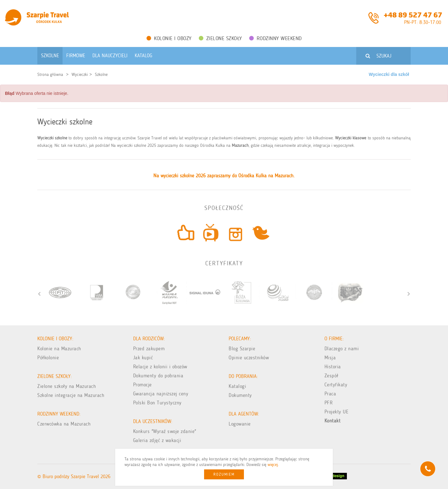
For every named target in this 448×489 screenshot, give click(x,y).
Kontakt (333, 421)
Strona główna (50, 75)
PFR (329, 403)
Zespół (331, 376)
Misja (330, 358)
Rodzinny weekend (275, 38)
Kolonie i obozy (169, 38)
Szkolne (101, 75)
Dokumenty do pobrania (158, 376)
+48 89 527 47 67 (413, 14)
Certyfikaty (336, 385)
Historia (333, 367)
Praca (330, 394)
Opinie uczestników (249, 358)
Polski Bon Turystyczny (157, 403)
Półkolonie (48, 358)
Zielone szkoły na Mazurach (67, 386)
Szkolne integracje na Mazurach (71, 395)
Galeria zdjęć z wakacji (157, 440)
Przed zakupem (149, 349)
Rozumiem (224, 474)
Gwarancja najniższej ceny (161, 394)
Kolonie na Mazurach (59, 349)
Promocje (142, 385)
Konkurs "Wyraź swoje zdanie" (165, 431)
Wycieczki (80, 75)
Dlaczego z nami (342, 349)
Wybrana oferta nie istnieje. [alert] (37, 93)
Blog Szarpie (242, 349)
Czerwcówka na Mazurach (64, 424)
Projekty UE (337, 412)
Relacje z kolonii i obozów (160, 367)
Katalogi (237, 386)
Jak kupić (143, 358)
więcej (273, 465)
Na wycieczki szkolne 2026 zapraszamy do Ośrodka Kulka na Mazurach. (224, 176)
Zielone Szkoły (220, 38)
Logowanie (240, 424)
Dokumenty (240, 395)
